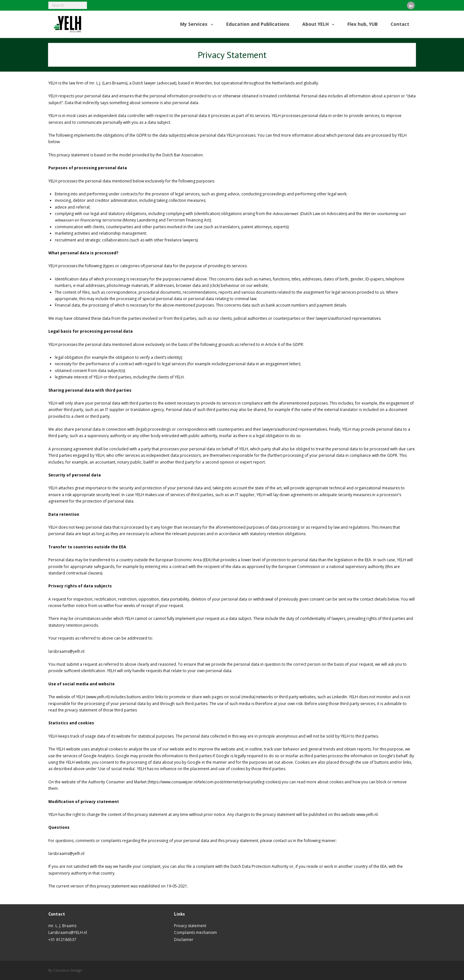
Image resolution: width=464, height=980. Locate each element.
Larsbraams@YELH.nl (68, 932)
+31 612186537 (62, 940)
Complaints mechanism (195, 932)
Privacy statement (190, 926)
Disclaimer (184, 940)
